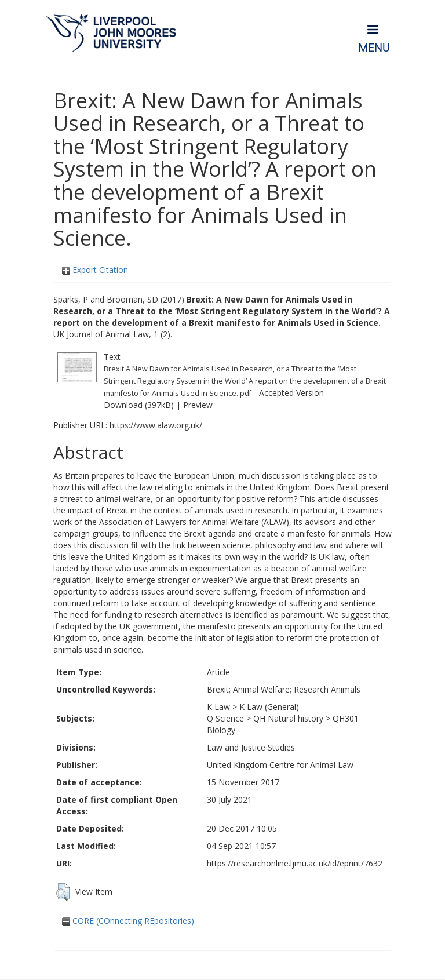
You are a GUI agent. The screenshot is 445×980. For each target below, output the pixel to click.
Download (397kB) (139, 405)
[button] (63, 892)
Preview (198, 405)
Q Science (225, 718)
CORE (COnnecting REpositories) (128, 921)
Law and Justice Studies (251, 747)
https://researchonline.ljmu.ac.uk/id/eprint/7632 (295, 863)
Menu (374, 48)
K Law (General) (269, 707)
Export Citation (95, 270)
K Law (218, 707)
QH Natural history (288, 718)
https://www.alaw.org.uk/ (156, 425)
